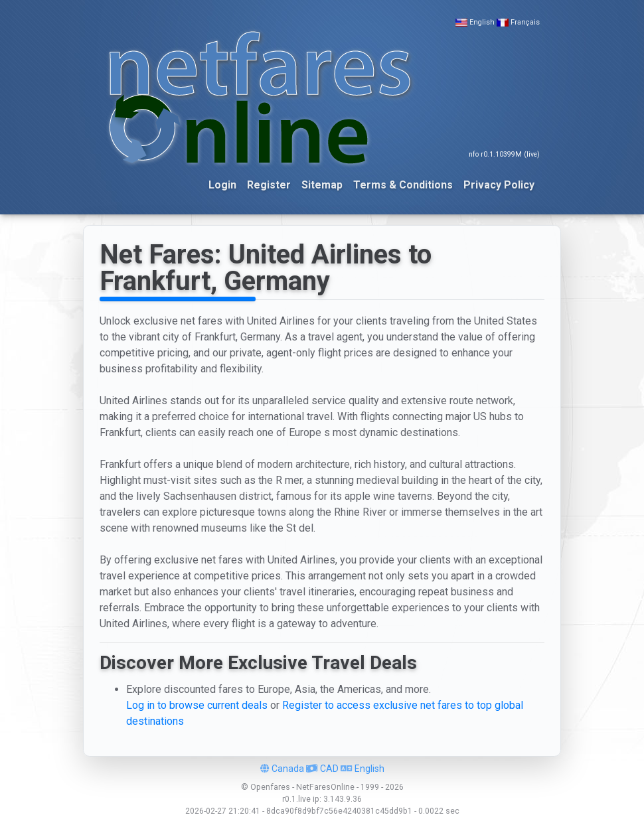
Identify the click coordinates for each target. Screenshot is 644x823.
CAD (322, 769)
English (482, 22)
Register (269, 185)
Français (525, 22)
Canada (282, 769)
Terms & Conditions (403, 185)
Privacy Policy (499, 185)
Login (222, 185)
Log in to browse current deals (197, 705)
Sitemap (322, 185)
